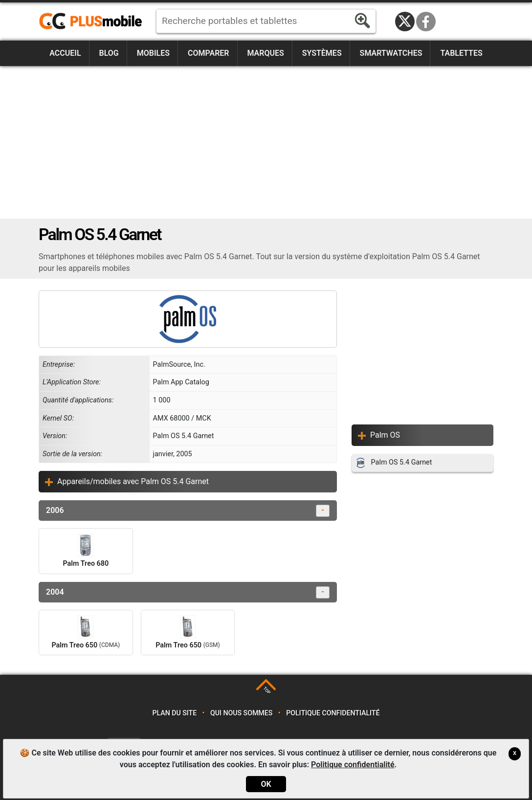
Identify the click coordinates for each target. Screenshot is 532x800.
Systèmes (322, 53)
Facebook (426, 22)
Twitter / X (405, 22)
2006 (188, 511)
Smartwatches (391, 53)
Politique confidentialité (333, 713)
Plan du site (175, 713)
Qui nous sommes (241, 713)
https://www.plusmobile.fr (94, 22)
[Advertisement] (266, 142)
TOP (267, 691)
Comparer (209, 53)
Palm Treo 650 (86, 632)
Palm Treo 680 (86, 551)
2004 (188, 592)
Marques (265, 53)
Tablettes (461, 53)
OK (266, 784)
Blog (109, 53)
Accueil (65, 53)
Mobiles (153, 53)
